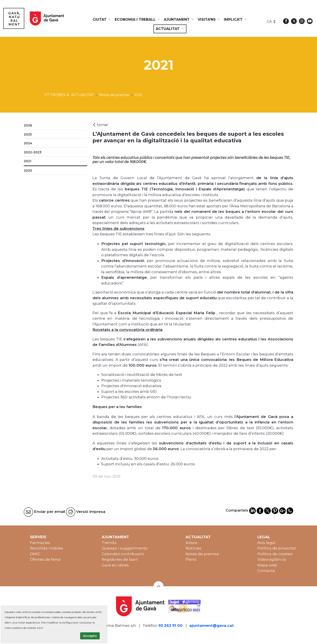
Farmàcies (40, 543)
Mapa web (267, 565)
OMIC (35, 554)
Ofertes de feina (45, 559)
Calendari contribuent (123, 554)
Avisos (192, 543)
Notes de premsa (202, 554)
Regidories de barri (120, 559)
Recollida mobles (47, 548)
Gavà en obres (115, 565)
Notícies (193, 548)
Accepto (90, 636)
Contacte (266, 571)
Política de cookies (275, 554)
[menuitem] (102, 20)
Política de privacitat (277, 548)
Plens (191, 559)
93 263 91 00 (170, 625)
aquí (40, 628)
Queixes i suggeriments (124, 548)
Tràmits (109, 543)
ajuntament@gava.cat (212, 625)
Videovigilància (272, 559)
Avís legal (266, 543)
